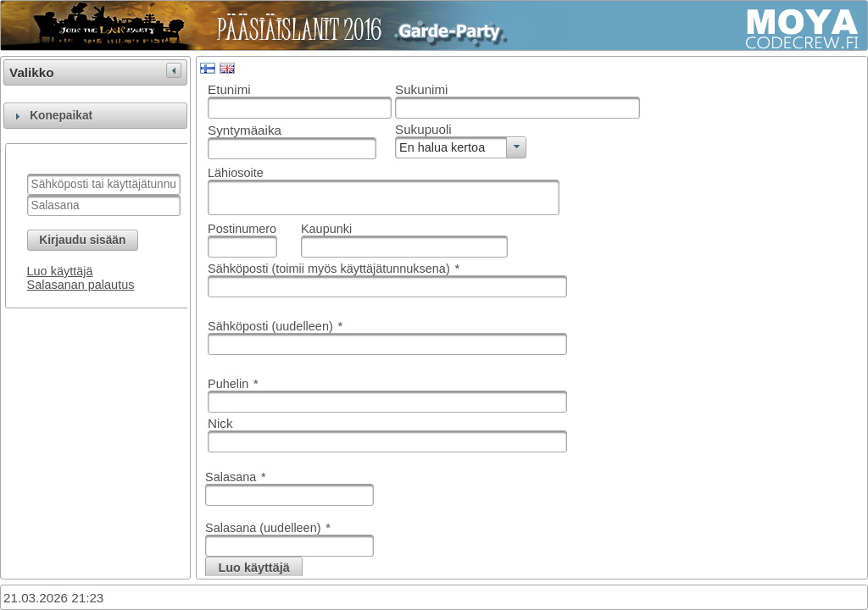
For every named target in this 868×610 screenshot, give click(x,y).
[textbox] (104, 184)
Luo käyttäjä (60, 271)
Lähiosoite (236, 173)
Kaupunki (326, 229)
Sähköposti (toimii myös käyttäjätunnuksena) (334, 269)
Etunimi (229, 89)
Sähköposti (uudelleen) (275, 326)
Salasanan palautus (81, 285)
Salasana (236, 477)
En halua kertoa (442, 147)
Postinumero (242, 229)
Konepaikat (61, 116)
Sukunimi (421, 89)
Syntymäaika (245, 130)
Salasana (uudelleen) (268, 528)
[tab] (95, 116)
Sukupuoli (423, 129)
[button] (83, 240)
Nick (220, 423)
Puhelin (233, 384)
